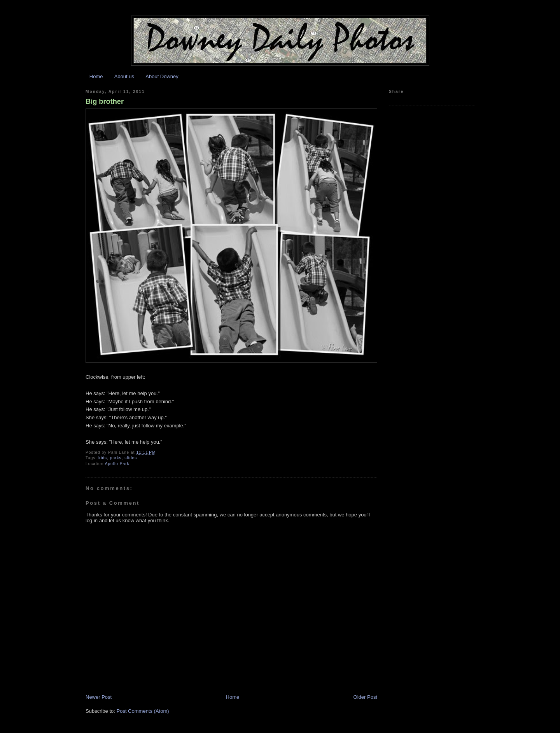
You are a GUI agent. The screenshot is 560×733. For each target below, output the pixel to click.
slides (131, 458)
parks (116, 458)
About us (124, 76)
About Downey (162, 76)
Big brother (105, 101)
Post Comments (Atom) (143, 711)
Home (96, 76)
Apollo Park (117, 464)
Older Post (365, 697)
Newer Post (99, 697)
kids (103, 458)
